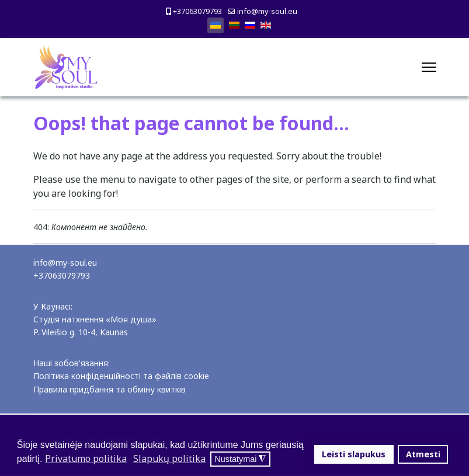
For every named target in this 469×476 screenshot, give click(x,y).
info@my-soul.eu (267, 11)
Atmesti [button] (423, 454)
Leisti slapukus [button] (354, 454)
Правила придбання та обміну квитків (110, 389)
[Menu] (429, 67)
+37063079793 (197, 11)
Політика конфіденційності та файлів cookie (121, 376)
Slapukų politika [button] (169, 458)
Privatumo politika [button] (86, 458)
